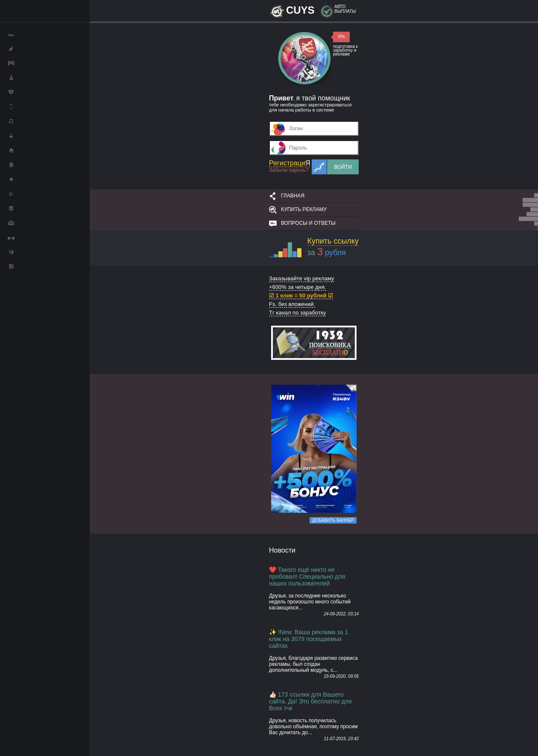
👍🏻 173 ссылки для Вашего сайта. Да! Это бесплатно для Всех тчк (310, 701)
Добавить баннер (333, 520)
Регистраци (289, 163)
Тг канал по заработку (297, 313)
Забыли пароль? (289, 170)
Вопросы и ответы (308, 223)
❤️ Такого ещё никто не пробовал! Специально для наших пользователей (307, 577)
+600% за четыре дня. (298, 287)
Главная (293, 196)
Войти (343, 167)
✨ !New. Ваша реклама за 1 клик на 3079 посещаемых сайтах (308, 639)
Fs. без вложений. (292, 304)
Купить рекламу (304, 209)
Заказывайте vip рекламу (301, 278)
